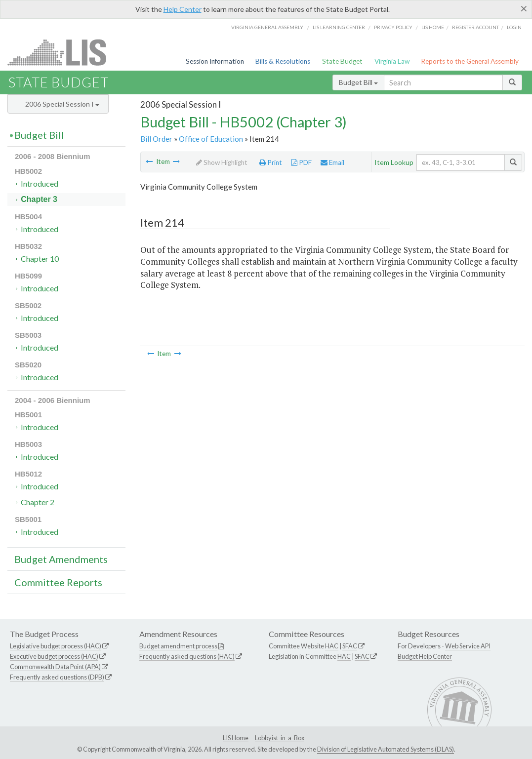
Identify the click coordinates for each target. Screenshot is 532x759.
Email (332, 162)
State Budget (342, 61)
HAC (332, 646)
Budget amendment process (178, 646)
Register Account (475, 27)
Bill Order (156, 139)
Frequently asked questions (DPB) (57, 677)
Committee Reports (58, 582)
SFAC (350, 646)
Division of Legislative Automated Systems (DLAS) (386, 749)
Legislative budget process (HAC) (56, 646)
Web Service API (468, 646)
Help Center (183, 9)
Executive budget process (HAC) (54, 656)
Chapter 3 (39, 199)
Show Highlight (222, 162)
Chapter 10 (40, 259)
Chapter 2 (38, 502)
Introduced (40, 183)
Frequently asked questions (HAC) (187, 656)
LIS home (433, 27)
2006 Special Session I (62, 104)
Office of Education (211, 139)
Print (271, 162)
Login (514, 27)
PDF (302, 162)
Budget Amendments (61, 559)
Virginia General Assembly (267, 27)
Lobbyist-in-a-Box (280, 738)
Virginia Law (392, 61)
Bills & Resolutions (283, 61)
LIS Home (236, 738)
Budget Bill (358, 82)
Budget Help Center (425, 656)
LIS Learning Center (339, 27)
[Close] (524, 8)
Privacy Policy (393, 27)
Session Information (215, 61)
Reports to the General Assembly (470, 61)
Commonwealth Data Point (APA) (55, 667)
